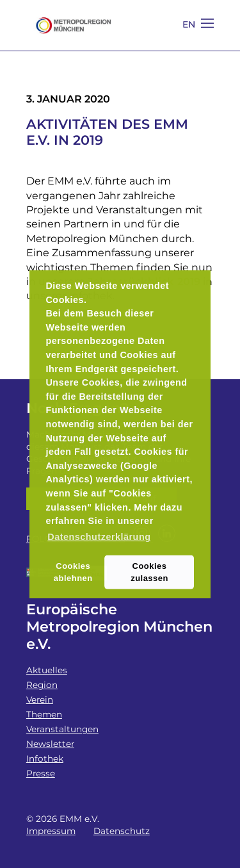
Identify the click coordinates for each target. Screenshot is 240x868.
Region (42, 685)
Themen (44, 714)
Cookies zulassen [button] (149, 571)
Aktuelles (47, 670)
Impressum (51, 831)
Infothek (45, 758)
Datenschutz (122, 831)
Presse (41, 773)
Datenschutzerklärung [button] (99, 536)
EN (189, 24)
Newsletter (50, 744)
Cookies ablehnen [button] (73, 571)
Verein (40, 700)
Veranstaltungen (62, 729)
